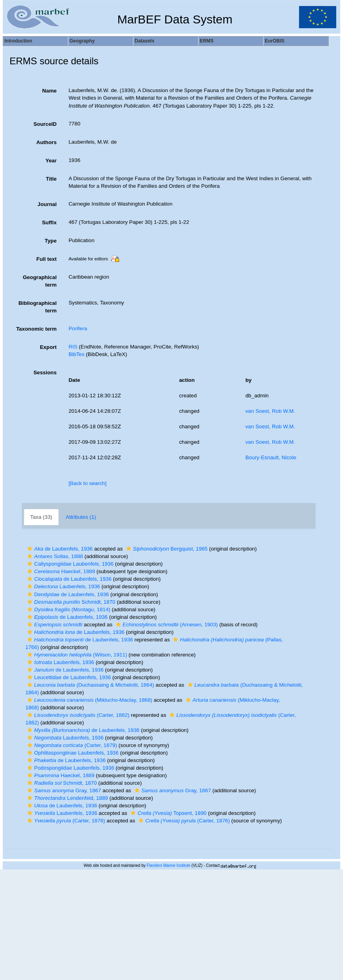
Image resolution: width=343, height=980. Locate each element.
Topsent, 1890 (168, 813)
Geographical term (40, 281)
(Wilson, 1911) (76, 655)
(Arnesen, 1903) (166, 625)
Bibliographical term (37, 307)
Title (51, 179)
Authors (47, 142)
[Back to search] (88, 483)
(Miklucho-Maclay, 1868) (89, 700)
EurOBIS (275, 41)
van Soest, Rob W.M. (270, 411)
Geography (82, 41)
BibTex (77, 354)
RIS (73, 347)
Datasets (145, 41)
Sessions (45, 373)
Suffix (49, 222)
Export (48, 347)
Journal (47, 204)
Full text (47, 259)
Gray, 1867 (63, 790)
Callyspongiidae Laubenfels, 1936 (69, 564)
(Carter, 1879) (71, 745)
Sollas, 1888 (54, 556)
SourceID (45, 124)
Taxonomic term (37, 329)
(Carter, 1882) (77, 715)
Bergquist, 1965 (166, 549)
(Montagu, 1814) (68, 609)
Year (51, 161)
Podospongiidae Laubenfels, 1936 (70, 768)
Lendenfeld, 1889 (67, 798)
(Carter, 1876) (65, 821)
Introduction (18, 41)
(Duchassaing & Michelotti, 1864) (90, 685)
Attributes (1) (81, 517)
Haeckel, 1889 (60, 571)
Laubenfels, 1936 (63, 586)
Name (49, 91)
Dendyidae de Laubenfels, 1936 (67, 594)
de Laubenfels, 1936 (59, 549)
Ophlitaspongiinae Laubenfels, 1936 (72, 753)
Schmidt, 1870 (70, 602)
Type (51, 241)
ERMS (207, 41)
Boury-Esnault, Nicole (271, 457)
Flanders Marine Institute (169, 865)
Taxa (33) (41, 517)
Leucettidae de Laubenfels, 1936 (68, 677)
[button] (30, 549)
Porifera (78, 328)
